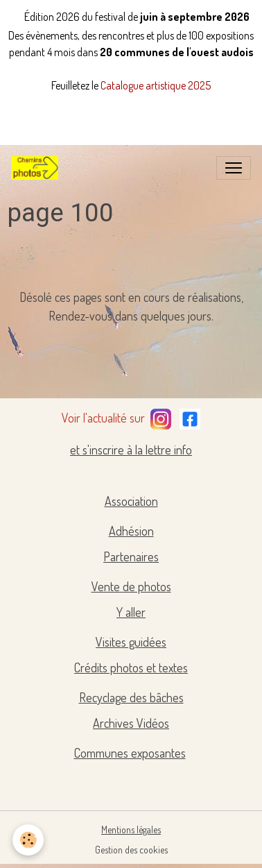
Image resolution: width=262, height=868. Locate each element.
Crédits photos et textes (131, 667)
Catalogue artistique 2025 (156, 85)
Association (131, 501)
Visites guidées (131, 642)
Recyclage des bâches (131, 697)
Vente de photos (131, 586)
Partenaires (131, 556)
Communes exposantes (130, 753)
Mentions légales (131, 829)
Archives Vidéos (131, 723)
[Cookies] (28, 840)
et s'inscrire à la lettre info (131, 450)
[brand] (37, 168)
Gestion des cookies (131, 850)
